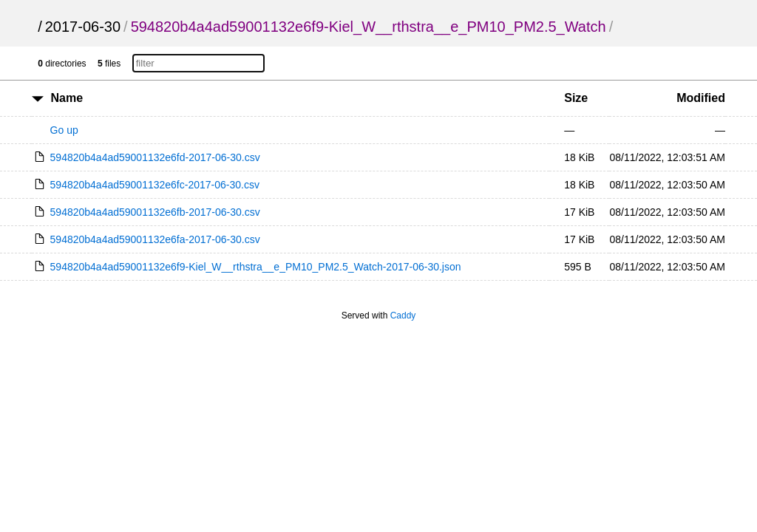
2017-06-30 (83, 27)
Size (576, 98)
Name (67, 98)
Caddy (403, 316)
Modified (701, 98)
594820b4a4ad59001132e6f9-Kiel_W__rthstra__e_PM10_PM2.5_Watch (369, 27)
